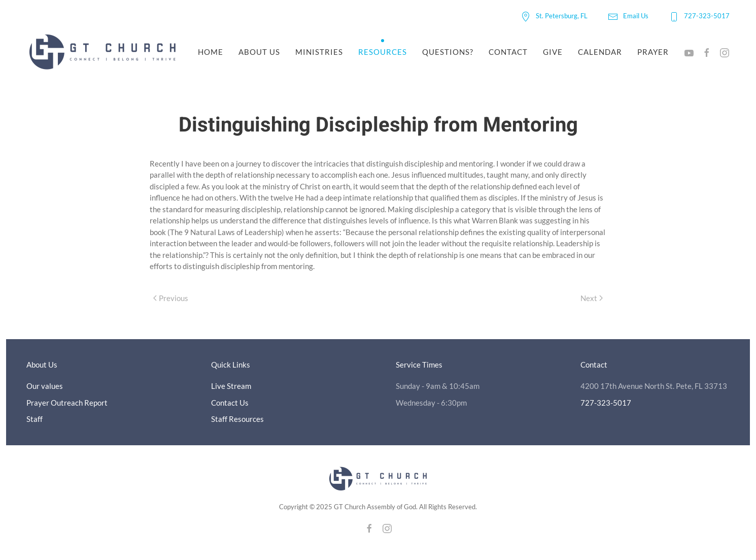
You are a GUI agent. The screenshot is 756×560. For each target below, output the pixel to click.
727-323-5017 (699, 16)
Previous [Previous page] (171, 298)
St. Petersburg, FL (554, 16)
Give (553, 52)
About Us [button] (259, 52)
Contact (508, 52)
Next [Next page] (592, 298)
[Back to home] (104, 52)
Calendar (600, 52)
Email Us (628, 16)
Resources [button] (383, 52)
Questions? (448, 52)
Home (211, 52)
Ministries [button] (319, 52)
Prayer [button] (653, 52)
